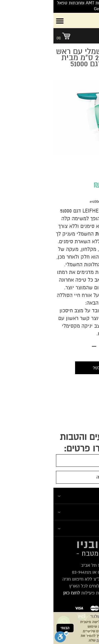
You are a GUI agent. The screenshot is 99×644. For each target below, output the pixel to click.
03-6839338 (55, 572)
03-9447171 (28, 572)
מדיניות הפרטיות (55, 640)
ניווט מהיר (85, 496)
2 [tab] (47, 163)
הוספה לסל (49, 368)
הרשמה (50, 477)
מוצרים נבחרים (80, 528)
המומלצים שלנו (80, 512)
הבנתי (12, 628)
